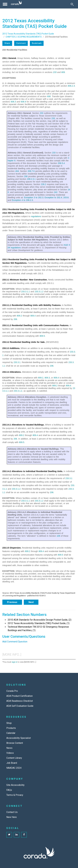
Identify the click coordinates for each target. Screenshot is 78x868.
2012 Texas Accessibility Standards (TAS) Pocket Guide (28, 34)
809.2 (19, 316)
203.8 (66, 197)
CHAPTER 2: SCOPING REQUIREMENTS (24, 37)
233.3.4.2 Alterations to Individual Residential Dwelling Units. (33, 471)
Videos (10, 753)
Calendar (11, 733)
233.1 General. (9, 58)
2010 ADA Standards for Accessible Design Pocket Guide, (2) (40, 620)
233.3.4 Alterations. (12, 372)
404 (17, 171)
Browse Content (15, 743)
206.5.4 (61, 163)
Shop (9, 723)
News (9, 748)
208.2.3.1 (31, 179)
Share (7, 43)
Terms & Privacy (15, 795)
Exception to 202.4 (53, 197)
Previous (12, 602)
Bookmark (37, 43)
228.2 (44, 184)
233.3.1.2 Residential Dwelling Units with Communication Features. (36, 325)
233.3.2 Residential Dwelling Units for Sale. (24, 342)
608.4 (23, 102)
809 (63, 72)
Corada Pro (12, 691)
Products (11, 728)
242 (56, 192)
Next (31, 602)
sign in (14, 662)
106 (58, 536)
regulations (36, 216)
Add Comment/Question (15, 642)
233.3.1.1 (26, 292)
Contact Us (12, 812)
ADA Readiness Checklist (20, 701)
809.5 (42, 336)
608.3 (13, 102)
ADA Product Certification (19, 696)
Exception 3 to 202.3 (34, 197)
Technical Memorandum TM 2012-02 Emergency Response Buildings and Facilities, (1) (38, 629)
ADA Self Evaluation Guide (20, 706)
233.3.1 (17, 362)
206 (15, 319)
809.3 (47, 378)
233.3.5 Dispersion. (12, 548)
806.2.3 (71, 86)
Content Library (14, 758)
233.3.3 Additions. (11, 348)
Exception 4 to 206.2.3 (22, 200)
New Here (12, 817)
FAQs (9, 790)
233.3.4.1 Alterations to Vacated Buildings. (23, 425)
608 (49, 96)
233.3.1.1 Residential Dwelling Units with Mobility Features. (32, 305)
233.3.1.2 (39, 292)
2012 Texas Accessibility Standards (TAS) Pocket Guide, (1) (39, 623)
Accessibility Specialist (19, 738)
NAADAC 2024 (14, 768)
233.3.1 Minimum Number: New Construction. (25, 280)
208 (26, 176)
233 (55, 72)
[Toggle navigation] (5, 4)
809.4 (33, 316)
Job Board (12, 763)
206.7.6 (31, 171)
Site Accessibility (15, 785)
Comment (21, 43)
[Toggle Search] (72, 4)
